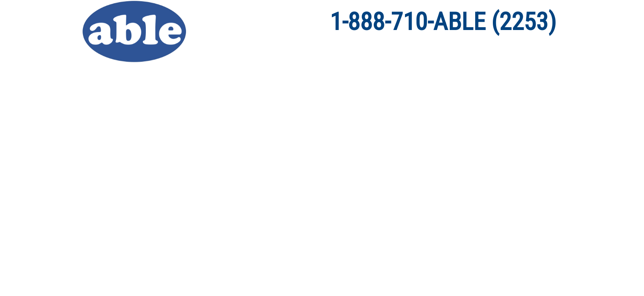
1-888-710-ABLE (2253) (443, 22)
